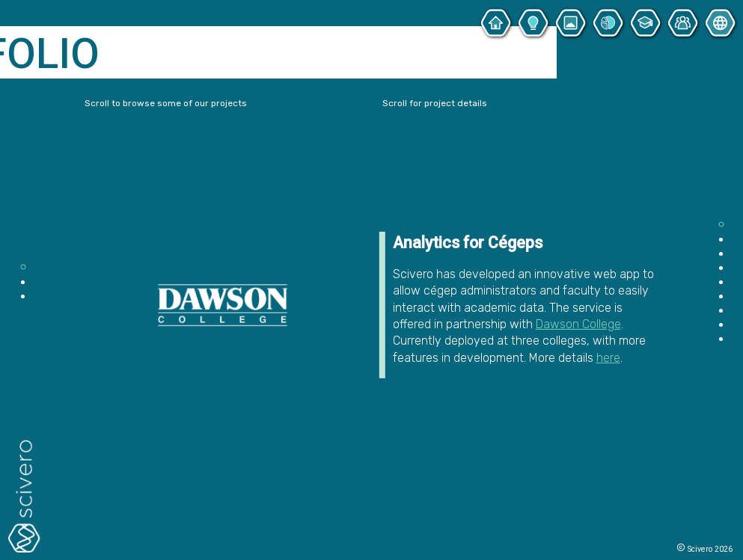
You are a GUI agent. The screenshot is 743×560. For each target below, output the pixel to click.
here (608, 358)
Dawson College (578, 324)
